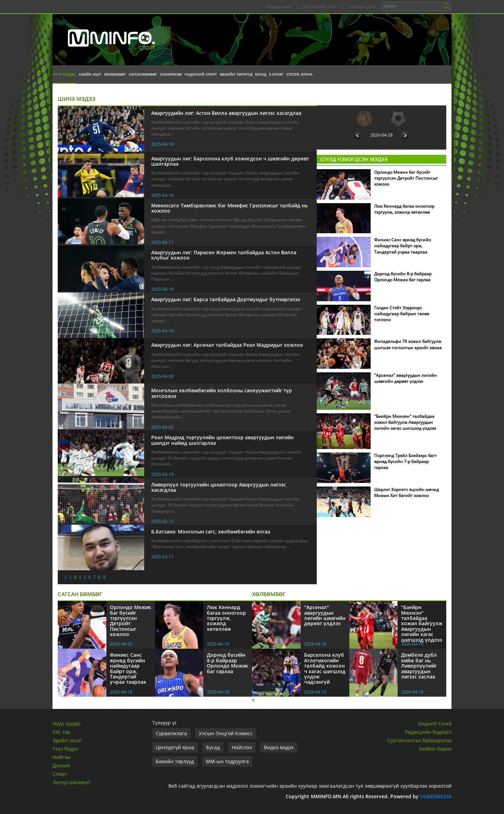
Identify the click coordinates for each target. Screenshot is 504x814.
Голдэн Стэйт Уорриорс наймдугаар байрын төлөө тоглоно (402, 314)
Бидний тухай (435, 723)
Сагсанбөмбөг (143, 74)
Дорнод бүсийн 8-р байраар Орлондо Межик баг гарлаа (403, 277)
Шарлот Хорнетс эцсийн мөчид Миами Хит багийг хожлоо (407, 492)
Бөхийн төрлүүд (236, 74)
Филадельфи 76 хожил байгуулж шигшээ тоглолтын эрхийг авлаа (408, 344)
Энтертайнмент (72, 782)
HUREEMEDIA (436, 796)
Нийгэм (61, 757)
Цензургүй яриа (175, 747)
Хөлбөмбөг (115, 74)
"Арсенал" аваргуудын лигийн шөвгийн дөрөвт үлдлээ (405, 378)
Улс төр (62, 732)
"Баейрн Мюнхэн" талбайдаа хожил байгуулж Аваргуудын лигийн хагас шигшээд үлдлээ (405, 422)
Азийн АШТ (90, 74)
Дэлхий (61, 765)
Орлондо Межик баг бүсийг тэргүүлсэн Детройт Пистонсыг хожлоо (406, 178)
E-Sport (276, 74)
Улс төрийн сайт (320, 6)
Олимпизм (171, 74)
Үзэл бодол (65, 749)
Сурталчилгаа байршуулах (419, 740)
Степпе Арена (299, 74)
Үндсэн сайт (279, 6)
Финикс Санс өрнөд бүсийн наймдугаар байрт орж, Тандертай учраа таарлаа (403, 246)
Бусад (261, 74)
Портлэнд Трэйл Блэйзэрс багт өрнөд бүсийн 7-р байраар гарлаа (405, 461)
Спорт (60, 774)
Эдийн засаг (67, 740)
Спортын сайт (362, 6)
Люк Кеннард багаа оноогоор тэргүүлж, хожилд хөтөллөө (404, 209)
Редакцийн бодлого (428, 732)
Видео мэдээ (279, 747)
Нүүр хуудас (64, 74)
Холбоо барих (435, 749)
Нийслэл (242, 747)
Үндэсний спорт (201, 74)
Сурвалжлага (171, 733)
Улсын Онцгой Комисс (226, 733)
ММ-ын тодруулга (227, 761)
